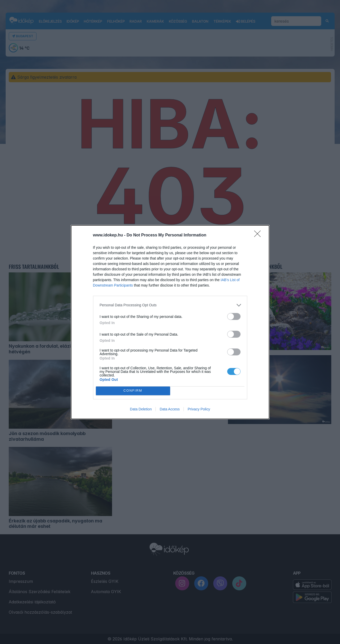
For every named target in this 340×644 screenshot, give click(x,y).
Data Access (170, 409)
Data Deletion (141, 409)
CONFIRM (133, 391)
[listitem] (170, 305)
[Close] (259, 235)
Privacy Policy (199, 409)
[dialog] (170, 322)
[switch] (234, 316)
